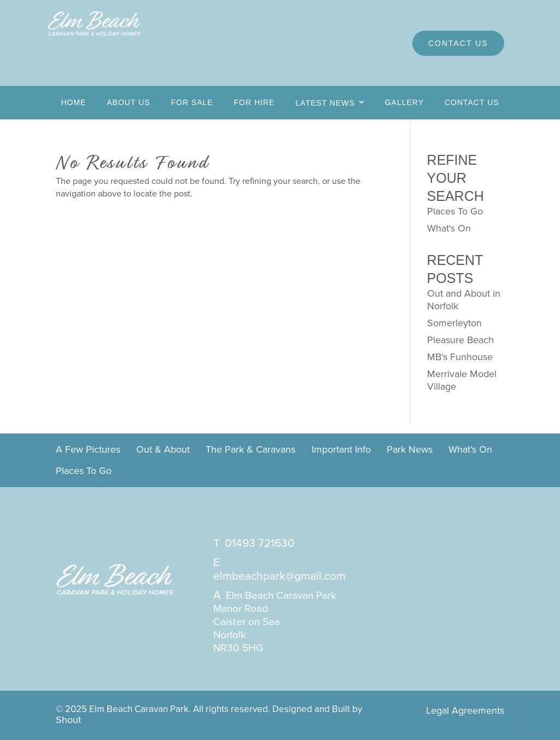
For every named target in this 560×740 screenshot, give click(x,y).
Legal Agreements (465, 710)
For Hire (255, 102)
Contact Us (458, 43)
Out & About (163, 450)
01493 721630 (260, 543)
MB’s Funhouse (460, 357)
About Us (128, 102)
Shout (68, 720)
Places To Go (455, 211)
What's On (449, 228)
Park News (410, 450)
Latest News (325, 103)
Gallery (404, 102)
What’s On (470, 450)
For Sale (192, 102)
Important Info (341, 450)
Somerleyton (454, 323)
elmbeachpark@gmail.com (279, 576)
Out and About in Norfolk (464, 300)
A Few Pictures (88, 450)
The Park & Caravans (250, 450)
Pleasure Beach (460, 340)
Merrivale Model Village (462, 380)
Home (73, 102)
